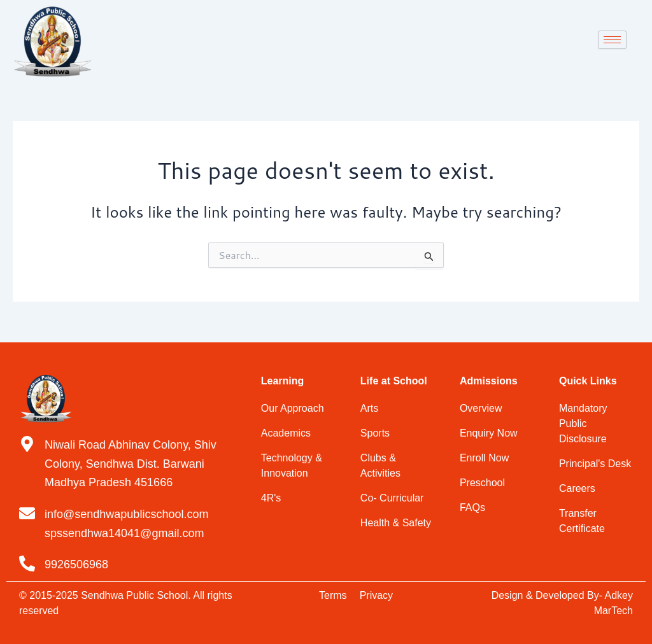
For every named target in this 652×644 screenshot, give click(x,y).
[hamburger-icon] (612, 40)
